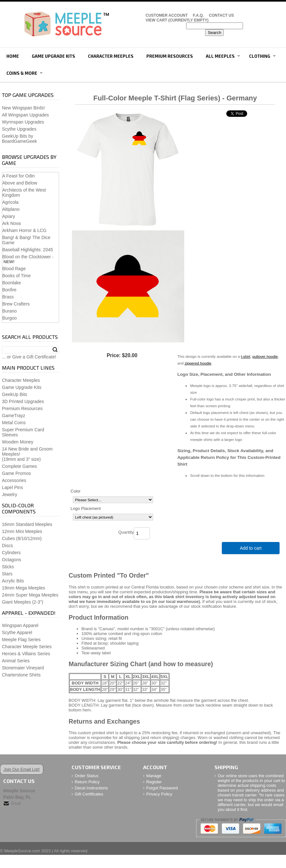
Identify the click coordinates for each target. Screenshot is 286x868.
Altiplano (11, 209)
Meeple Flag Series (21, 640)
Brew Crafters (16, 304)
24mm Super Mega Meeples (30, 595)
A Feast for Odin (18, 176)
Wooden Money (18, 442)
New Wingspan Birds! (23, 108)
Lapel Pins (12, 487)
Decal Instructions (91, 788)
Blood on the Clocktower (27, 257)
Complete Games (19, 466)
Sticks (8, 567)
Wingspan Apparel (20, 625)
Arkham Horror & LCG (24, 230)
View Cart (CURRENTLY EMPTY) (177, 20)
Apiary (9, 216)
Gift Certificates (89, 794)
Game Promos (16, 473)
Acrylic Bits (13, 581)
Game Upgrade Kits (53, 56)
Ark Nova (12, 223)
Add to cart (251, 548)
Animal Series (16, 661)
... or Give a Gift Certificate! (29, 357)
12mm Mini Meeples (22, 531)
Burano (9, 311)
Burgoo (9, 318)
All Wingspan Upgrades (25, 115)
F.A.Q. (198, 15)
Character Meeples (111, 56)
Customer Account (167, 15)
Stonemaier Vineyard (23, 668)
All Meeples (220, 56)
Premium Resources (170, 56)
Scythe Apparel (17, 632)
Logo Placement (86, 508)
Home (13, 56)
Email (16, 804)
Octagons (12, 560)
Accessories (14, 480)
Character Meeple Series (27, 647)
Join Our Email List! (22, 769)
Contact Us (221, 15)
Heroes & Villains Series (26, 654)
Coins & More (22, 73)
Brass (8, 297)
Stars (7, 574)
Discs (7, 546)
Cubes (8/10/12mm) (22, 538)
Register (154, 782)
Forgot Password (162, 788)
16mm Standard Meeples (27, 524)
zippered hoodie (198, 363)
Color (76, 491)
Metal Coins (14, 423)
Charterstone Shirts (21, 675)
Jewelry (9, 494)
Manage (154, 776)
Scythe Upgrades (19, 129)
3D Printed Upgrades (23, 401)
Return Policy (87, 782)
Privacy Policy (159, 794)
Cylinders (11, 553)
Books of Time (17, 276)
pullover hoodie (265, 356)
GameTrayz (14, 416)
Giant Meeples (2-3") (23, 602)
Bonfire (9, 290)
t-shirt (246, 356)
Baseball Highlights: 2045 (28, 250)
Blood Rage (14, 269)
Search (55, 350)
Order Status (87, 776)
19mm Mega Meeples (24, 588)
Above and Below (20, 183)
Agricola (10, 202)
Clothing (260, 56)
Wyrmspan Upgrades (23, 122)
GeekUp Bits (15, 394)
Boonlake (12, 283)
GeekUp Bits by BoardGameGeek (19, 139)
